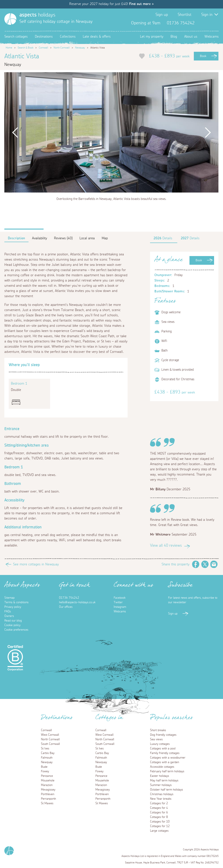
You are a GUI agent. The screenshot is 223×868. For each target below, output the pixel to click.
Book (203, 56)
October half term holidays (166, 790)
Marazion (47, 785)
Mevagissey (48, 790)
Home (9, 48)
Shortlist (185, 15)
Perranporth (48, 799)
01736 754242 (69, 598)
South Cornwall (50, 744)
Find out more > (141, 4)
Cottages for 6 (159, 813)
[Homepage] (10, 19)
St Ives (45, 749)
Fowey (45, 771)
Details (163, 238)
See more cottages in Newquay (36, 564)
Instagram (215, 23)
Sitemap (9, 598)
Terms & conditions (16, 602)
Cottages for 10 (160, 822)
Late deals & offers (97, 37)
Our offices (66, 607)
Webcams (212, 37)
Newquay (80, 48)
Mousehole (48, 781)
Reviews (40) (63, 238)
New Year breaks (161, 799)
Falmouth (47, 758)
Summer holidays (161, 785)
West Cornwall (50, 735)
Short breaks (158, 730)
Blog (174, 37)
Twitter (208, 23)
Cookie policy (12, 625)
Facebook (201, 23)
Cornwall (43, 48)
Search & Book (25, 48)
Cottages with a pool (163, 749)
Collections (68, 37)
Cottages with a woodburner (168, 758)
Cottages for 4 (159, 808)
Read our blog (13, 621)
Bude (44, 767)
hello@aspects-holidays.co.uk (77, 602)
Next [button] (208, 132)
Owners (9, 616)
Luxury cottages (160, 744)
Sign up (162, 15)
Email (214, 564)
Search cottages (16, 37)
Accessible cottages (162, 767)
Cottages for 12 (160, 826)
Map (105, 238)
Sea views (156, 739)
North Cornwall (62, 48)
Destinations (44, 37)
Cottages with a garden (165, 762)
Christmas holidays (162, 794)
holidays (37, 15)
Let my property (152, 37)
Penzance (47, 776)
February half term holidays (167, 771)
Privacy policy (13, 607)
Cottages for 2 (159, 803)
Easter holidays (160, 776)
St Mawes (47, 803)
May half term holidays (164, 781)
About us (191, 37)
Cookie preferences (16, 630)
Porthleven (48, 794)
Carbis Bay (48, 753)
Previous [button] (15, 132)
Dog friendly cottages (163, 735)
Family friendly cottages (165, 753)
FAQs (8, 612)
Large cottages (159, 831)
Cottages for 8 (159, 817)
